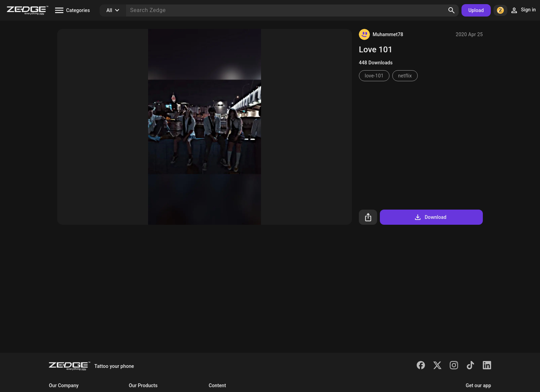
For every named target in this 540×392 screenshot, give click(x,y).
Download (430, 217)
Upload (476, 10)
